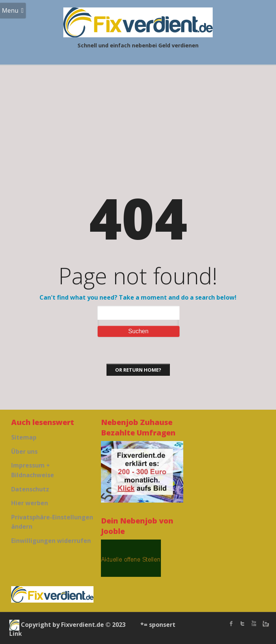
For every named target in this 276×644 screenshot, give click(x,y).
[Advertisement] (138, 122)
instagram (265, 623)
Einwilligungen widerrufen (51, 541)
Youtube (254, 623)
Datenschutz (30, 489)
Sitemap (24, 437)
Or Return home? (138, 370)
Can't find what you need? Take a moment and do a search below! (138, 297)
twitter (242, 623)
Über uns (24, 451)
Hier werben (30, 503)
